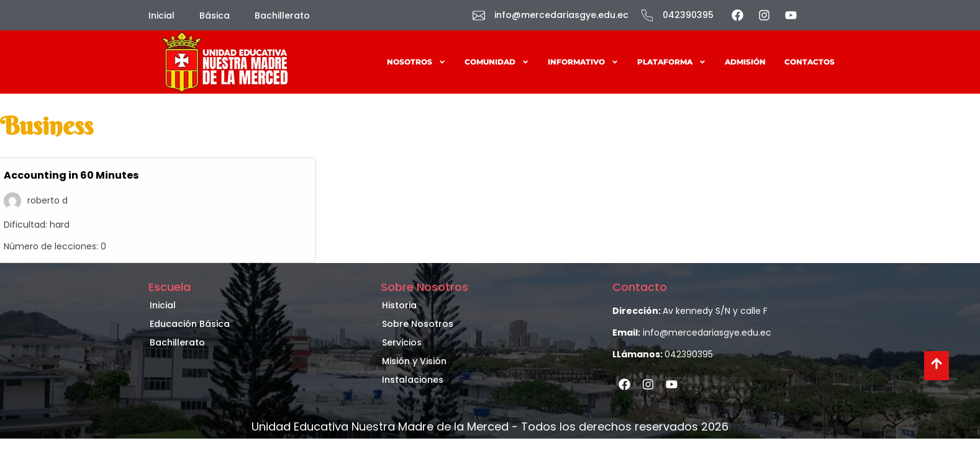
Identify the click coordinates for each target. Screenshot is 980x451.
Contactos (810, 62)
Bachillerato (282, 16)
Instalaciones (413, 380)
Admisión (745, 62)
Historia (399, 305)
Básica (215, 16)
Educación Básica (190, 324)
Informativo (583, 62)
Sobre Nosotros (418, 324)
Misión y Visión (414, 361)
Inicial (161, 16)
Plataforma (672, 62)
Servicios (402, 342)
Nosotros (416, 62)
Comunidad (497, 62)
